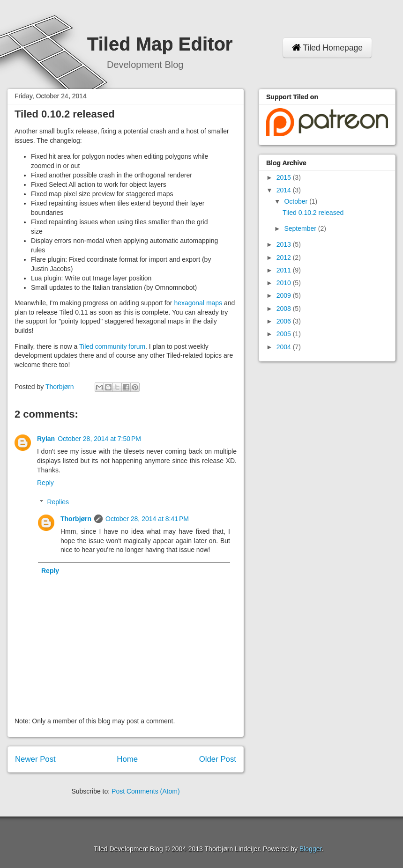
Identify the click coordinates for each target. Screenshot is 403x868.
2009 (285, 295)
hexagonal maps (198, 303)
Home (127, 759)
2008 (285, 309)
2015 (285, 177)
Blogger (310, 849)
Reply (45, 483)
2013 (285, 244)
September (301, 228)
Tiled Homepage (327, 48)
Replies (58, 502)
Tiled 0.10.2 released (313, 213)
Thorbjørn (76, 519)
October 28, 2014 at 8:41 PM (147, 519)
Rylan (46, 439)
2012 (285, 257)
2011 (285, 270)
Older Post (218, 759)
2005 (285, 334)
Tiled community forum (112, 346)
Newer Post (35, 759)
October (297, 201)
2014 (285, 190)
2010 (285, 283)
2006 (285, 321)
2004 (285, 347)
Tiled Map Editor (160, 44)
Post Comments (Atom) (146, 791)
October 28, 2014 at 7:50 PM (99, 439)
